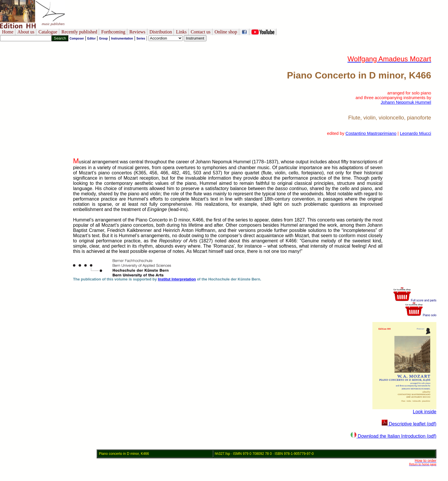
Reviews (137, 32)
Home (8, 32)
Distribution (161, 32)
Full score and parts (415, 300)
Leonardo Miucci (415, 133)
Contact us (201, 32)
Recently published (79, 32)
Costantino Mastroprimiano (371, 133)
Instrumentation (122, 39)
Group (103, 39)
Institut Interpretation (177, 279)
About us (26, 32)
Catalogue (48, 32)
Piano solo (421, 315)
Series (141, 39)
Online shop (226, 32)
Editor (91, 39)
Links (181, 32)
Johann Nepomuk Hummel (406, 102)
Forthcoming (113, 32)
